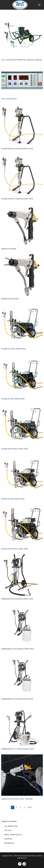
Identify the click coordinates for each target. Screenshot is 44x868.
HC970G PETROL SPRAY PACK (13, 499)
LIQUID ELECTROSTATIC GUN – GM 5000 (17, 799)
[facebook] (20, 864)
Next (30, 807)
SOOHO (8, 839)
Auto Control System (9, 99)
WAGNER (9, 843)
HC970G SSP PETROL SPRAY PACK (15, 549)
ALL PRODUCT (11, 826)
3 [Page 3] (20, 807)
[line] (24, 864)
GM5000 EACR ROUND (10, 299)
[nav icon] (39, 5)
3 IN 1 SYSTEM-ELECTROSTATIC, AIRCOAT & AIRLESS (22, 60)
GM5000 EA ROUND (9, 249)
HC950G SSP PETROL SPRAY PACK (15, 449)
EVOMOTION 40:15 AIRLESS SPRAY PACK (17, 199)
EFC (8, 830)
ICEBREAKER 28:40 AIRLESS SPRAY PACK (17, 599)
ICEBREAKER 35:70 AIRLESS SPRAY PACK (17, 699)
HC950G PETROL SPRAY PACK (13, 399)
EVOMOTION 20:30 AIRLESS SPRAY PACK (17, 149)
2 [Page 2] (16, 807)
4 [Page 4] (24, 807)
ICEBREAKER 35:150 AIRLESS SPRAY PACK (18, 649)
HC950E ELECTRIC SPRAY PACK (13, 349)
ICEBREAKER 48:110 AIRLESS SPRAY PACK (18, 749)
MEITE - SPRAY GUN (13, 835)
